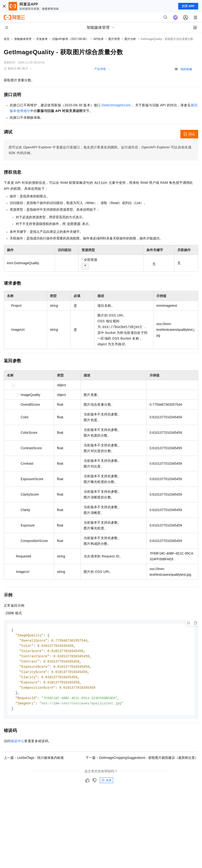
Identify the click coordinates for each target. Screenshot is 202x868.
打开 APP (188, 6)
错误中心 (18, 745)
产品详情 (100, 69)
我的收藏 (186, 69)
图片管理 (114, 39)
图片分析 (130, 39)
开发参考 (42, 39)
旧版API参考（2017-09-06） (70, 39)
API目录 (99, 39)
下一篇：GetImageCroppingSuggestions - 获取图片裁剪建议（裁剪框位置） (142, 761)
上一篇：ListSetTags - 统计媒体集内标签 (34, 761)
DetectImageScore (116, 105)
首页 (7, 39)
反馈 (106, 784)
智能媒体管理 (23, 39)
